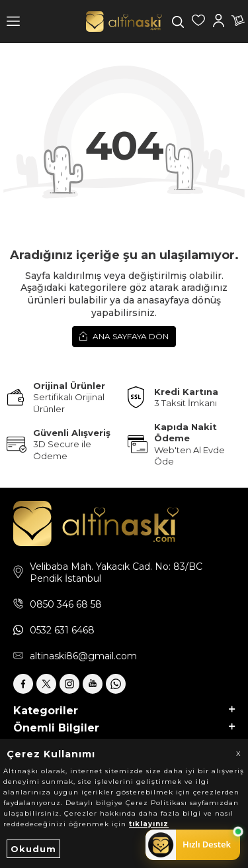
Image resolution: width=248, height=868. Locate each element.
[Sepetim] (238, 22)
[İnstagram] (69, 684)
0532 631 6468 (62, 630)
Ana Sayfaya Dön (124, 336)
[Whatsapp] (116, 684)
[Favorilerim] (198, 22)
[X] (46, 684)
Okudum (33, 849)
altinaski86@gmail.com (83, 656)
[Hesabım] (218, 22)
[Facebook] (23, 684)
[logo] (124, 22)
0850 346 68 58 (66, 604)
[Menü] (13, 22)
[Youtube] (93, 684)
